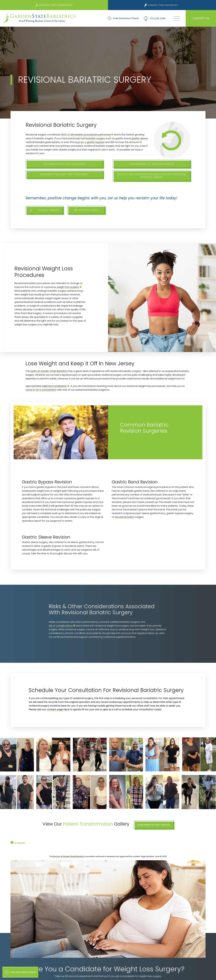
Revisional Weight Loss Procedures (64, 164)
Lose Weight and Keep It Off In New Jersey (64, 174)
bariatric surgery (95, 138)
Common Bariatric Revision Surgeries (152, 164)
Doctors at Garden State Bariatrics (69, 856)
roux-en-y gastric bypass (89, 142)
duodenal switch (125, 517)
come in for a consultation (41, 390)
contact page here (58, 709)
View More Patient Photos (154, 825)
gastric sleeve (140, 138)
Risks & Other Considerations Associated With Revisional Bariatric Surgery (152, 176)
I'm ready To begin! (44, 210)
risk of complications (61, 626)
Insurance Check (86, 210)
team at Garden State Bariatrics (49, 371)
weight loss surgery (68, 287)
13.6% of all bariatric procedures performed (86, 135)
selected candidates (54, 386)
